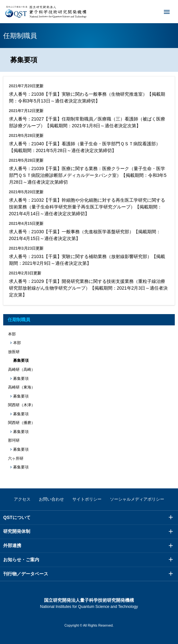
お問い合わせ (51, 499)
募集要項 (21, 379)
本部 (17, 343)
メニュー (163, 12)
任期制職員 (19, 320)
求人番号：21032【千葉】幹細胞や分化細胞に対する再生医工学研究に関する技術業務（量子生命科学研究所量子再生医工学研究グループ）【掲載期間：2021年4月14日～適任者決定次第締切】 (87, 207)
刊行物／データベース (26, 574)
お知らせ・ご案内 (21, 560)
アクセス (22, 499)
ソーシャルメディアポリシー (137, 499)
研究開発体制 (17, 531)
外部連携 (12, 545)
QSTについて (17, 517)
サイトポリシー (87, 499)
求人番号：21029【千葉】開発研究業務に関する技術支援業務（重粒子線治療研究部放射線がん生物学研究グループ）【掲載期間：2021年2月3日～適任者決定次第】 (89, 288)
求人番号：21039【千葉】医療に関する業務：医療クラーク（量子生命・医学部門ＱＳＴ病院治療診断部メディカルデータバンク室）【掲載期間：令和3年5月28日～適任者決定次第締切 (88, 175)
